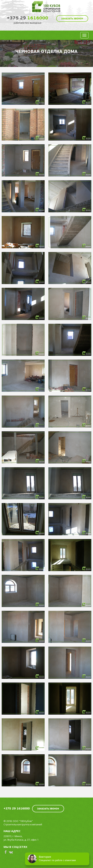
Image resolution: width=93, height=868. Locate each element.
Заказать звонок (72, 19)
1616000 (27, 18)
